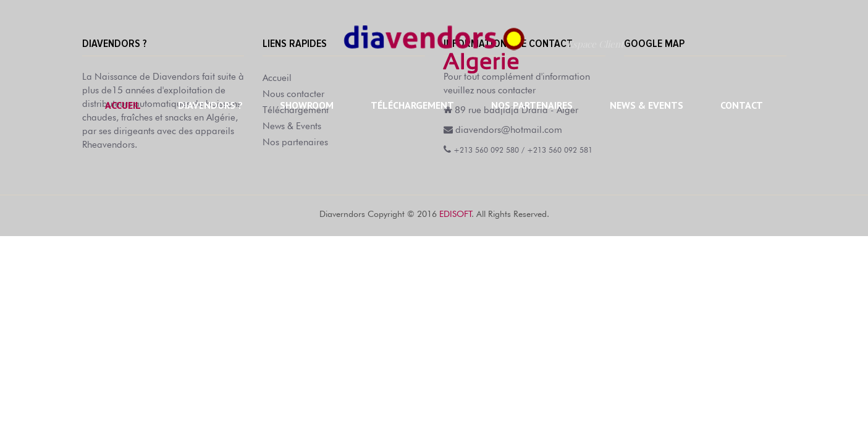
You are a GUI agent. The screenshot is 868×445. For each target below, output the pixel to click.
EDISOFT (455, 213)
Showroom (307, 105)
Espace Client (595, 44)
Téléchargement (412, 105)
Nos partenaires (532, 105)
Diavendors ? (210, 105)
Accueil (123, 105)
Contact (742, 105)
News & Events (647, 105)
